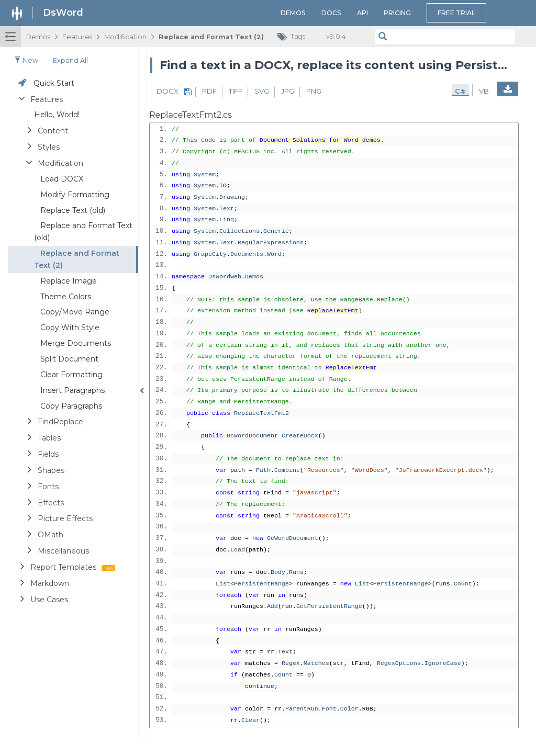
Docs (331, 13)
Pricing (397, 13)
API (362, 13)
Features (77, 37)
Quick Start (54, 83)
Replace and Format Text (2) (211, 37)
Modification (125, 37)
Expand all (70, 60)
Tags (294, 37)
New (26, 60)
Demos (293, 13)
